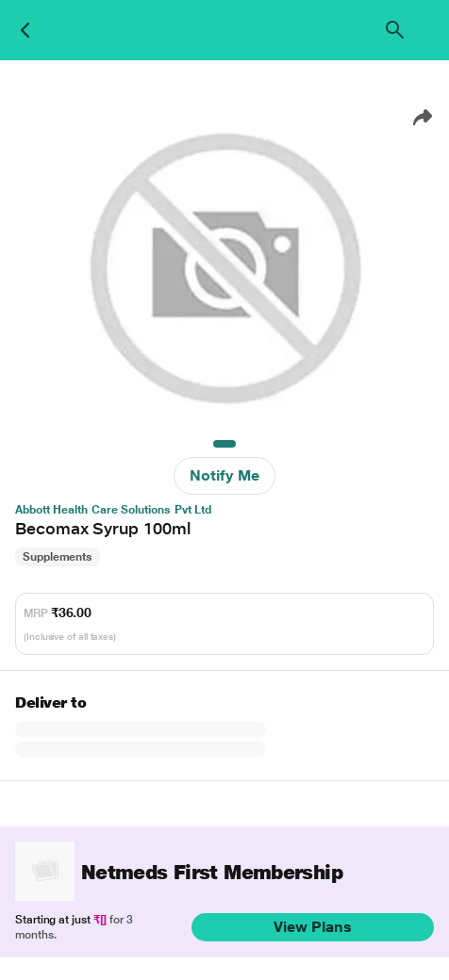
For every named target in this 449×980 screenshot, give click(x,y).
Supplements (58, 557)
